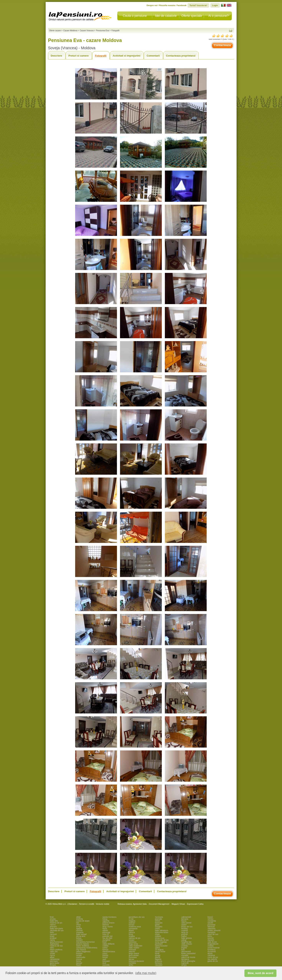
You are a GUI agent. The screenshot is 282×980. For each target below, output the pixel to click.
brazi (105, 942)
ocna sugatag (161, 942)
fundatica (212, 950)
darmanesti (186, 952)
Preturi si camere (79, 56)
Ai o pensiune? (219, 16)
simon (158, 921)
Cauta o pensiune (135, 16)
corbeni (79, 940)
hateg (105, 919)
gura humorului (56, 942)
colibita (106, 946)
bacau (184, 921)
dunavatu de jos (162, 940)
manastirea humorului (86, 942)
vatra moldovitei (136, 946)
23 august (159, 950)
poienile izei (108, 936)
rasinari (132, 923)
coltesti (158, 936)
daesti (158, 957)
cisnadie (185, 955)
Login (215, 5)
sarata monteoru (110, 917)
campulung (55, 959)
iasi (78, 923)
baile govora (187, 938)
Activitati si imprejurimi (127, 56)
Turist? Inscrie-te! (198, 5)
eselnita (80, 919)
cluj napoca (81, 950)
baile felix (54, 921)
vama (52, 940)
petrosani (54, 961)
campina (211, 955)
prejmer (185, 934)
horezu (106, 950)
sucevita (106, 965)
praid (52, 936)
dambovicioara (109, 952)
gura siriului (134, 955)
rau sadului (212, 959)
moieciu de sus (56, 946)
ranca (52, 955)
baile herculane (57, 929)
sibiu (52, 948)
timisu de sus (187, 927)
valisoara (211, 929)
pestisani (159, 944)
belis (52, 932)
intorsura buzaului (136, 961)
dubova (106, 925)
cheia (79, 925)
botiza (79, 938)
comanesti (133, 929)
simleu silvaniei (214, 930)
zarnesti (53, 934)
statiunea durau (162, 932)
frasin (79, 965)
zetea (157, 948)
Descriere (56, 56)
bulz (183, 950)
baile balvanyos (162, 930)
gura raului (55, 963)
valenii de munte (188, 957)
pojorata (159, 919)
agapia (79, 929)
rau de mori (107, 938)
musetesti (212, 952)
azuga (158, 955)
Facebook (181, 5)
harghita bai (186, 942)
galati (157, 925)
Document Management (159, 904)
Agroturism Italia (140, 904)
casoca (132, 932)
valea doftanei (109, 944)
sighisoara (54, 944)
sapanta (106, 921)
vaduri (184, 925)
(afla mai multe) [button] (146, 973)
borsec (132, 925)
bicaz (131, 934)
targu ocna (133, 944)
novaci (132, 940)
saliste (105, 930)
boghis (184, 948)
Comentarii (153, 56)
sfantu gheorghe (188, 961)
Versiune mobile (102, 904)
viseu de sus (213, 934)
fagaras (158, 959)
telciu (210, 936)
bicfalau (185, 929)
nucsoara (159, 917)
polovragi (106, 932)
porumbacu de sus (137, 917)
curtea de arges (83, 921)
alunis (210, 953)
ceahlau (185, 946)
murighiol (106, 940)
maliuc (184, 936)
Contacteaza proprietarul (181, 56)
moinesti (132, 950)
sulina (105, 948)
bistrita (105, 955)
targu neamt (134, 953)
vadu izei (54, 952)
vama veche (160, 952)
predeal (53, 938)
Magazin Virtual (178, 904)
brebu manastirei (188, 953)
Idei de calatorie (166, 16)
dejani (131, 930)
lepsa (105, 929)
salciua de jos (135, 938)
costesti (185, 930)
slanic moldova (83, 946)
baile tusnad (81, 934)
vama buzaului (161, 946)
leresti (105, 957)
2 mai (131, 919)
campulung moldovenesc (87, 948)
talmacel (211, 927)
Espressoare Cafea (195, 904)
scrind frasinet (214, 948)
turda (157, 953)
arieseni (53, 927)
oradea (132, 936)
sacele (210, 923)
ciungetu (159, 927)
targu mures (108, 927)
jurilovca (159, 961)
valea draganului (83, 952)
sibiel (79, 917)
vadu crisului (187, 944)
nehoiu (210, 919)
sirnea (184, 965)
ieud (104, 963)
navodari (159, 965)
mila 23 (106, 934)
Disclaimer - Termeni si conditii (81, 904)
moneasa (133, 957)
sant (104, 959)
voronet (79, 930)
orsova (79, 959)
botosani (106, 961)
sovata (53, 919)
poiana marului (83, 944)
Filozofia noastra (167, 5)
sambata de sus (57, 930)
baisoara (159, 923)
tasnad (79, 963)
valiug (184, 940)
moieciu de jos (56, 923)
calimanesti (186, 917)
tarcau (132, 959)
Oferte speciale (192, 16)
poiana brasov (109, 923)
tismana (158, 963)
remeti (79, 955)
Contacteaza (222, 45)
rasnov (53, 925)
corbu (157, 929)
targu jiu (185, 932)
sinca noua (160, 938)
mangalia (212, 932)
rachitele (132, 963)
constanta (212, 921)
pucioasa (211, 925)
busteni (79, 953)
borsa (79, 961)
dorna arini (81, 936)
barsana (185, 919)
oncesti (211, 938)
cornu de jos (213, 957)
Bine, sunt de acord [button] (261, 973)
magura (132, 921)
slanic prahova (56, 950)
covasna (80, 932)
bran (52, 917)
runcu (105, 953)
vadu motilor (134, 948)
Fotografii (101, 56)
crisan (53, 953)
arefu (131, 965)
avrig (78, 927)
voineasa (133, 942)
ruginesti (185, 963)
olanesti (211, 940)
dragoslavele (213, 944)
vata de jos (212, 942)
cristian (211, 946)
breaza (53, 965)
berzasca (185, 959)
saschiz (132, 952)
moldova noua (135, 927)
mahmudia (81, 957)
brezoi (210, 917)
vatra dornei (186, 923)
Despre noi (152, 5)
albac (52, 957)
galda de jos (213, 961)
